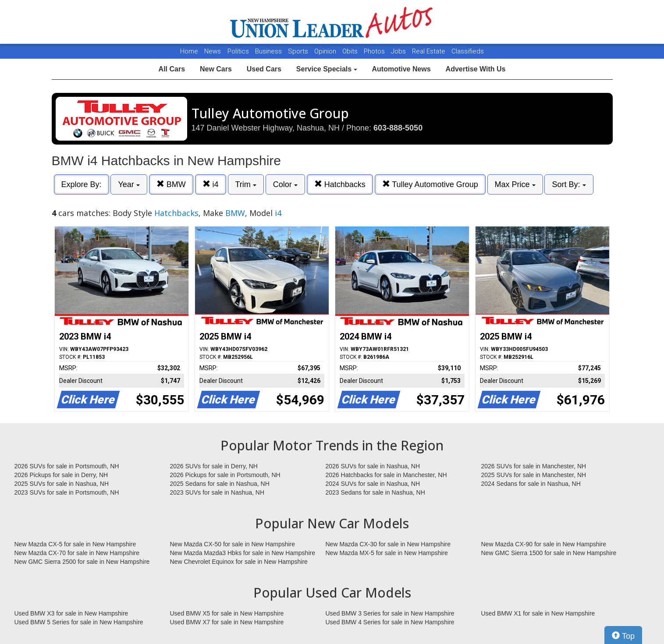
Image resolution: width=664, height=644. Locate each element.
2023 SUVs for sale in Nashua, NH (217, 492)
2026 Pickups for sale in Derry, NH (61, 475)
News (213, 51)
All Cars (172, 69)
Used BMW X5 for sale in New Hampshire (227, 613)
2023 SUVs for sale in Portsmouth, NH (67, 492)
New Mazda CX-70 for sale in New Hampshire (77, 553)
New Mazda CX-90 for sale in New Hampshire (544, 544)
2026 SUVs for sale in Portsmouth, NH (67, 466)
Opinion (326, 51)
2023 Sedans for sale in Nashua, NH (375, 492)
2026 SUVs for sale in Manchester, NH (534, 466)
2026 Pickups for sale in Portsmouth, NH (225, 475)
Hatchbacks (340, 184)
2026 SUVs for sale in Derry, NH (214, 466)
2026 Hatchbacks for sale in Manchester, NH (386, 475)
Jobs (399, 51)
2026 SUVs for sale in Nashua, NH (373, 466)
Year (129, 184)
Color (285, 184)
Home (189, 51)
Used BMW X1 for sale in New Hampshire (538, 613)
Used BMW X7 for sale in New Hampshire (227, 622)
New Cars (216, 69)
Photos (375, 51)
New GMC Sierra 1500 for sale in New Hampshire (549, 553)
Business (269, 51)
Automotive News (401, 69)
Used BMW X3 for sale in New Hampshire (71, 613)
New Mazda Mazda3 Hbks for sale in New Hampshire (243, 553)
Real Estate (430, 51)
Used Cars (264, 69)
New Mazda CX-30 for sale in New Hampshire (388, 544)
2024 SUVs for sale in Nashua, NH (373, 484)
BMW (171, 184)
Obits (351, 51)
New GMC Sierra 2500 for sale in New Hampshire (82, 562)
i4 (211, 184)
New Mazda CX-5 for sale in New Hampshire (75, 544)
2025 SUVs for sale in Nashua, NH (62, 484)
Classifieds (468, 51)
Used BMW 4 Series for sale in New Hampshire (390, 622)
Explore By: (82, 184)
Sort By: (569, 184)
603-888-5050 (398, 128)
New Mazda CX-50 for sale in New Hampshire (233, 544)
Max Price (515, 184)
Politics (238, 51)
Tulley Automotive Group (430, 184)
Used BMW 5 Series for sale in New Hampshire (79, 622)
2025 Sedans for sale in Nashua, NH (220, 484)
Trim (246, 184)
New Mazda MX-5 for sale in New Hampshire (387, 553)
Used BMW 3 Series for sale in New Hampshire (390, 613)
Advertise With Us (476, 69)
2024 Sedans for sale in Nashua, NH (531, 484)
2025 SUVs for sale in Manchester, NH (534, 475)
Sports (299, 51)
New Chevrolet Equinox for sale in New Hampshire (239, 562)
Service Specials (327, 69)
